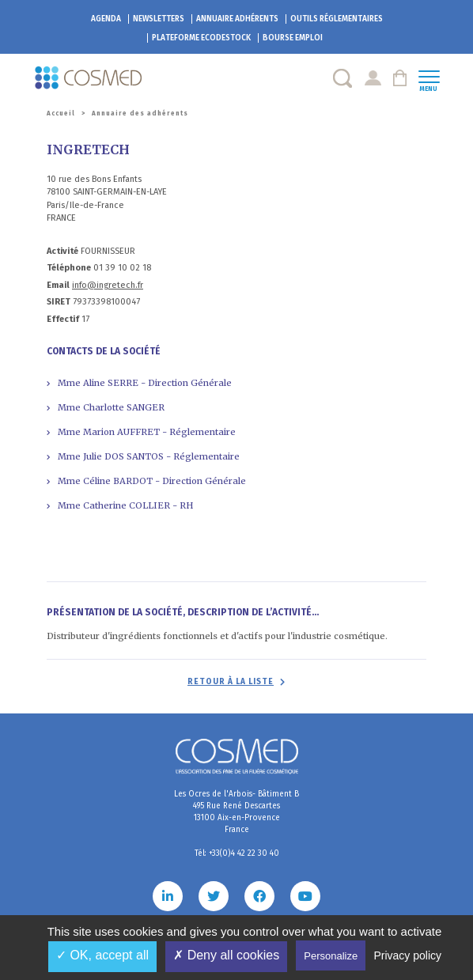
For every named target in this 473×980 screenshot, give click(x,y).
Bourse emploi (293, 38)
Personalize (331, 956)
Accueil (61, 114)
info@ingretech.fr (108, 285)
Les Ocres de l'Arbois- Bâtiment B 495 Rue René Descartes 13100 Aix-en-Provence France (236, 812)
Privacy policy (407, 955)
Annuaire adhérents (237, 19)
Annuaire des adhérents (140, 114)
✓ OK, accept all (102, 955)
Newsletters (159, 19)
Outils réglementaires (337, 19)
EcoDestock (201, 38)
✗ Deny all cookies (226, 955)
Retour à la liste (231, 682)
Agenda (106, 19)
